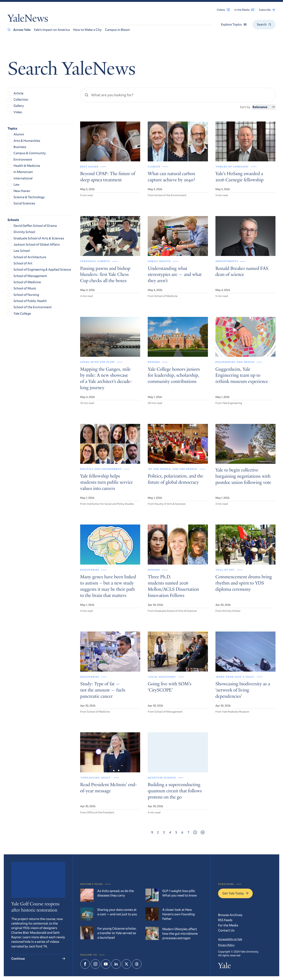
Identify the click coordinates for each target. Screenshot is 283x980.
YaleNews (28, 19)
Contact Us (226, 930)
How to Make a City (87, 30)
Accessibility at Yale (230, 939)
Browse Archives (230, 915)
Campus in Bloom (118, 30)
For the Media (228, 925)
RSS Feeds (225, 920)
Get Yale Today (235, 893)
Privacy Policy (226, 945)
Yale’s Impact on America (52, 30)
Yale (224, 966)
